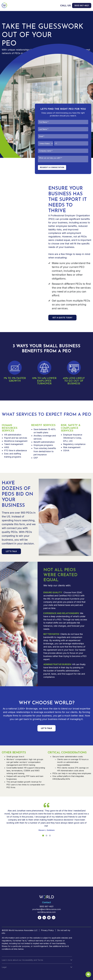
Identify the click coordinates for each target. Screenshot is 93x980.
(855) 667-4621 (82, 5)
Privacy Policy (47, 930)
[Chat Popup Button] (88, 974)
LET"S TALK (11, 551)
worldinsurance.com (46, 912)
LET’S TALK (46, 728)
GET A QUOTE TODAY (62, 318)
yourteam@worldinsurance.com (46, 909)
